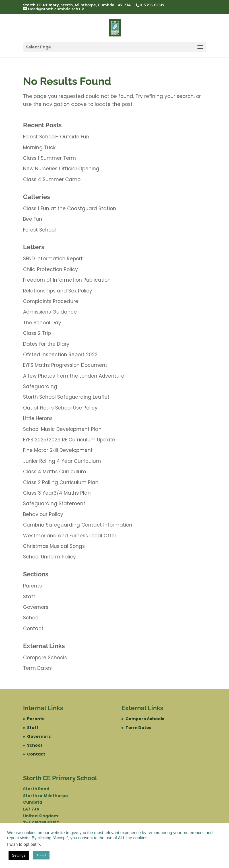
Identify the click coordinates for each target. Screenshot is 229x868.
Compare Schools (45, 658)
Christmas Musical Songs (54, 546)
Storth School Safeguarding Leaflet (66, 397)
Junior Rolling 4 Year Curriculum (62, 461)
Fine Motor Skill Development (58, 450)
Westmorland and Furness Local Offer (70, 536)
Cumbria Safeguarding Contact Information (78, 525)
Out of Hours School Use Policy (60, 408)
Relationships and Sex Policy (58, 291)
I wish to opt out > (23, 844)
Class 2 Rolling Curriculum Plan (61, 482)
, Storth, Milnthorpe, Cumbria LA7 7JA (77, 5)
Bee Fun (33, 219)
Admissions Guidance (50, 312)
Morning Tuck (39, 148)
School (31, 618)
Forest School (39, 230)
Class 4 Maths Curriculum (55, 472)
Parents (32, 586)
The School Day (42, 323)
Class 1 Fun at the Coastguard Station (70, 208)
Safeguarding (40, 386)
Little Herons (38, 418)
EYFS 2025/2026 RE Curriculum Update (69, 440)
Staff (29, 597)
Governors (36, 607)
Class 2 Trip (37, 333)
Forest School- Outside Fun (56, 137)
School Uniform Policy (49, 557)
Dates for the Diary (46, 344)
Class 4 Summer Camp (52, 179)
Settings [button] (19, 855)
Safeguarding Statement (54, 503)
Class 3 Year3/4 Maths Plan (57, 493)
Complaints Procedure (51, 301)
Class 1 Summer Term (49, 158)
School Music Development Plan (62, 429)
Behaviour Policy (43, 514)
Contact (33, 629)
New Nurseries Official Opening (61, 169)
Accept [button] (41, 855)
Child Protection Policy (50, 269)
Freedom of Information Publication (67, 280)
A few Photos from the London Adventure (74, 376)
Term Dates (37, 668)
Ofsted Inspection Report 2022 (60, 355)
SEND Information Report (53, 259)
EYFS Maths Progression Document (65, 365)
